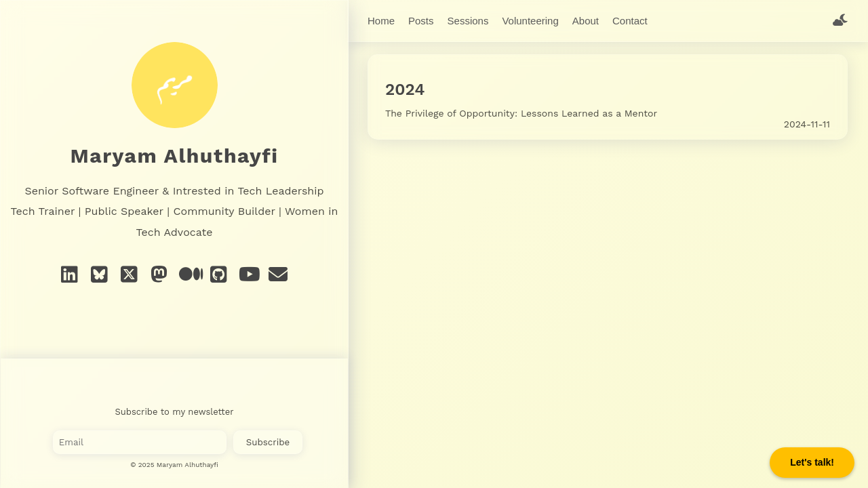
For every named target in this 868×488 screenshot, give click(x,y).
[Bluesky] (100, 275)
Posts (421, 21)
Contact (630, 21)
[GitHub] (219, 275)
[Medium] (189, 275)
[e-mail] (279, 275)
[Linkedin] (70, 275)
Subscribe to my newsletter (175, 412)
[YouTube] (249, 275)
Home (381, 21)
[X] (130, 275)
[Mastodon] (159, 275)
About (586, 21)
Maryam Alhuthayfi (175, 156)
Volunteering (530, 21)
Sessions (468, 21)
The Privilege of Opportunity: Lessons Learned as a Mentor (521, 110)
